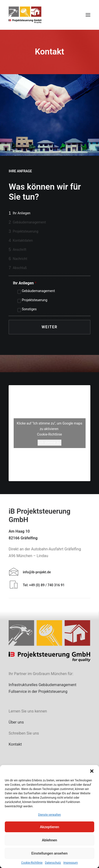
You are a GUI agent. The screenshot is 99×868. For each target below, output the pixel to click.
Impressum (70, 863)
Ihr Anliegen (25, 283)
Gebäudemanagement (38, 291)
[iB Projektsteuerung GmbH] (25, 15)
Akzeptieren (49, 827)
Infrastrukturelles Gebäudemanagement (42, 685)
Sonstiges (29, 309)
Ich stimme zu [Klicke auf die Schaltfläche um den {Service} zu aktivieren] (50, 443)
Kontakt (15, 744)
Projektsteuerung (35, 300)
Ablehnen (49, 840)
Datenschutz (53, 863)
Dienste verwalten (49, 815)
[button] (92, 771)
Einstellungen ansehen (49, 853)
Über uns (16, 722)
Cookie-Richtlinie (32, 863)
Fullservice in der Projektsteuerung (38, 691)
